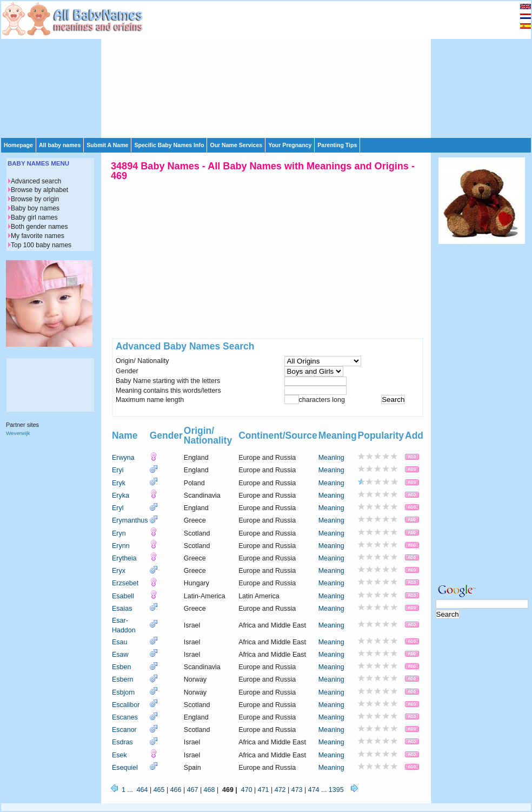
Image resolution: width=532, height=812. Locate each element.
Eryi (118, 470)
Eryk (119, 483)
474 (314, 790)
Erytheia (124, 558)
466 (176, 790)
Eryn (119, 533)
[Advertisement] (216, 69)
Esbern (123, 679)
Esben (121, 667)
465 (159, 790)
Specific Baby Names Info (169, 145)
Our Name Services (236, 145)
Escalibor (126, 705)
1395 (336, 790)
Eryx (119, 571)
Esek (119, 755)
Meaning (331, 458)
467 (193, 790)
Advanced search (36, 181)
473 (297, 790)
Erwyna (123, 458)
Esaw (120, 655)
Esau (119, 642)
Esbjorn (123, 692)
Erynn (121, 546)
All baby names (60, 145)
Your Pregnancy (290, 145)
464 (142, 790)
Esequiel (125, 768)
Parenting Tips (337, 145)
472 (280, 790)
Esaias (122, 609)
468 (210, 790)
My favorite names (38, 236)
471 (264, 790)
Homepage (18, 145)
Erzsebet (125, 583)
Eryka (121, 496)
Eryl (118, 508)
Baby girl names (34, 217)
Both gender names (39, 227)
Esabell (123, 596)
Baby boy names (35, 208)
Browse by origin (35, 199)
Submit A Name (107, 145)
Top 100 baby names (41, 245)
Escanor (124, 730)
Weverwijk (18, 433)
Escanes (125, 717)
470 (247, 790)
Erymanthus (130, 520)
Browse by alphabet (39, 190)
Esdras (122, 742)
